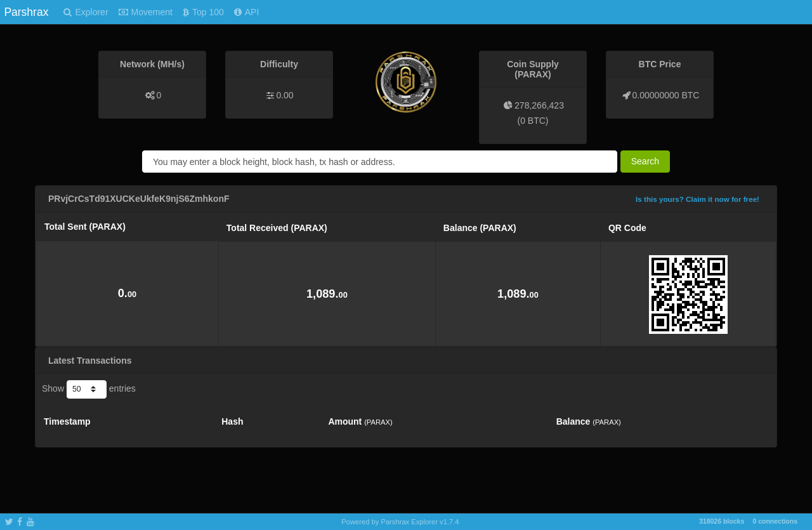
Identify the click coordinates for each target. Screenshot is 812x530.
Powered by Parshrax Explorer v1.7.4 (400, 522)
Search (645, 161)
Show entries (89, 389)
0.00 (285, 95)
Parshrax (26, 12)
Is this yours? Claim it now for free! (697, 199)
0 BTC (533, 121)
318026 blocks (722, 521)
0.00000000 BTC (666, 95)
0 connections (775, 521)
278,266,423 (539, 105)
